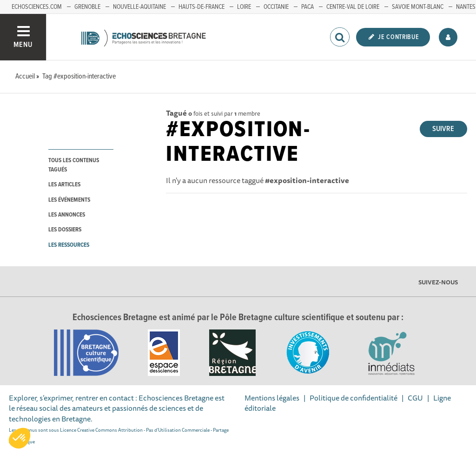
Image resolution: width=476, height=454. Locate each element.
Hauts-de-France (202, 7)
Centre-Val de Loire (353, 7)
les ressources (69, 245)
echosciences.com (37, 7)
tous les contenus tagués (74, 165)
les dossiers (65, 230)
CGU (415, 398)
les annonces (67, 215)
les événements (69, 200)
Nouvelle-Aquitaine (139, 7)
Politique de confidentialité (354, 398)
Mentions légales (272, 398)
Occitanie (276, 7)
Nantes (466, 7)
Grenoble (87, 7)
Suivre (443, 129)
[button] (20, 438)
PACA (307, 7)
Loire (244, 7)
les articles (64, 185)
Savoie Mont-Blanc (418, 7)
